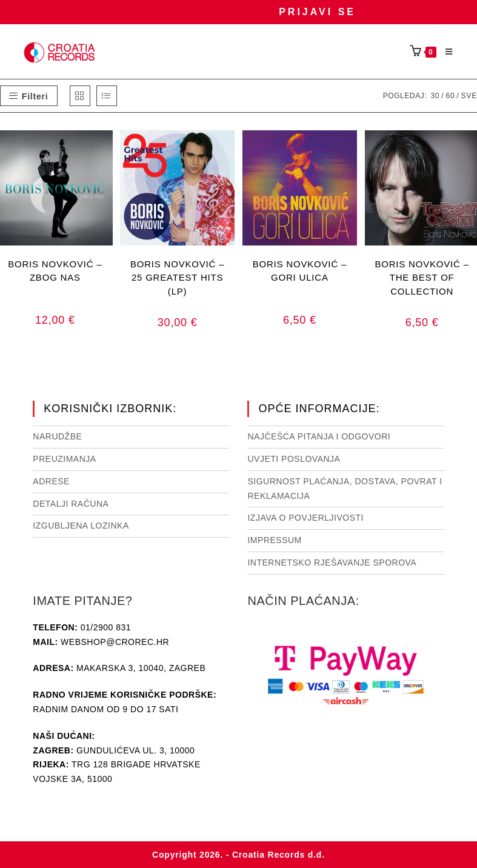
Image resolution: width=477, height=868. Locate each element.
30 (435, 96)
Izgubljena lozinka (81, 526)
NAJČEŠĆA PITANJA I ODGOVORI (319, 436)
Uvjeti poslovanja (294, 459)
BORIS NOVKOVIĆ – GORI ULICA (300, 271)
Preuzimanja (64, 459)
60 (450, 96)
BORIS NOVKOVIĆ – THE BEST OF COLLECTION (422, 277)
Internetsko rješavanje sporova (332, 563)
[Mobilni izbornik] (445, 52)
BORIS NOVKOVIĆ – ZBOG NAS (55, 271)
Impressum (274, 540)
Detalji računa (71, 504)
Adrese (51, 481)
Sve (469, 96)
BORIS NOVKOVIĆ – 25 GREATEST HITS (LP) (177, 277)
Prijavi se (317, 12)
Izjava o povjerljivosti (305, 518)
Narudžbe (57, 436)
